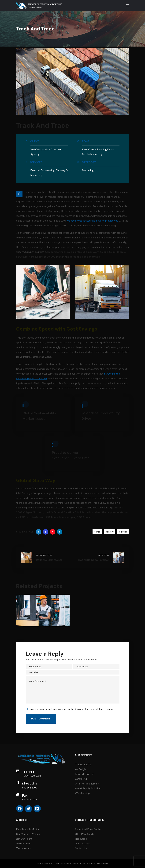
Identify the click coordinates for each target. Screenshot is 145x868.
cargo (97, 532)
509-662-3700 (30, 788)
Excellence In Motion (28, 829)
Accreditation (24, 844)
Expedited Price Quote (88, 829)
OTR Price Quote (85, 834)
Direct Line (30, 784)
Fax (25, 795)
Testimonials (23, 848)
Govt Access (82, 844)
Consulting (81, 779)
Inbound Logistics (85, 774)
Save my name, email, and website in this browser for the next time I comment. (73, 709)
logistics (123, 532)
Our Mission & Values (28, 834)
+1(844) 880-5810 (31, 776)
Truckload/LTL (83, 765)
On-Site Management (87, 784)
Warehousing (82, 793)
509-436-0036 (30, 800)
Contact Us (81, 848)
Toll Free (28, 772)
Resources (81, 839)
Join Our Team (24, 839)
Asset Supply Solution (88, 788)
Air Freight (81, 769)
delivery (110, 532)
